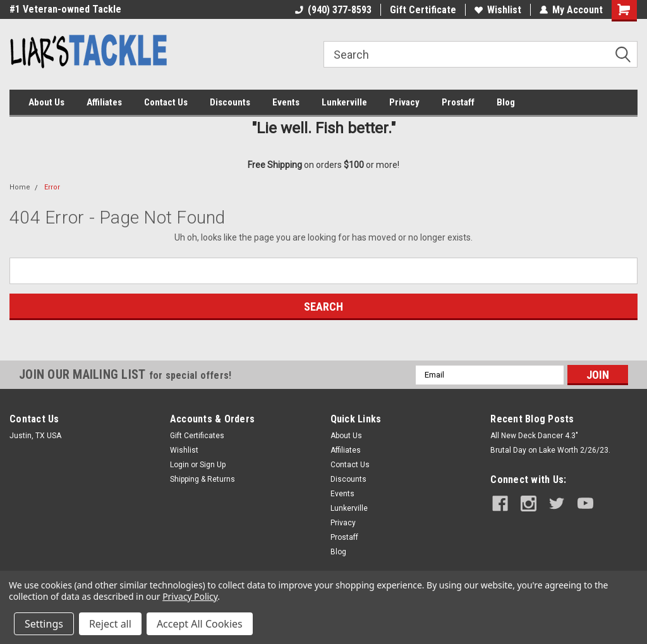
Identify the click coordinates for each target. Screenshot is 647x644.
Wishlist (498, 10)
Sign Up (213, 465)
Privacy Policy (190, 596)
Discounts (230, 102)
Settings (44, 624)
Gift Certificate (423, 10)
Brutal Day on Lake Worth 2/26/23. (550, 450)
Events (286, 102)
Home (20, 187)
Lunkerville (344, 102)
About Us (46, 102)
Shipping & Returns (203, 479)
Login (179, 465)
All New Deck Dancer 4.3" (534, 436)
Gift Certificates (197, 436)
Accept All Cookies (200, 624)
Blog (506, 102)
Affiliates (104, 102)
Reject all (110, 624)
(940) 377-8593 (333, 10)
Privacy (404, 102)
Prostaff (458, 102)
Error (52, 187)
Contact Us (166, 102)
